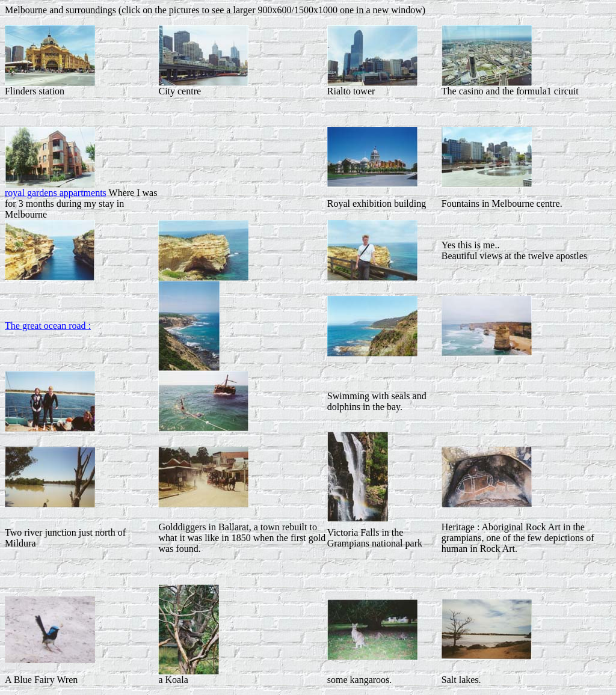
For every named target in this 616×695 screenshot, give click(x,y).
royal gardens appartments (56, 193)
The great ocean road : (48, 326)
